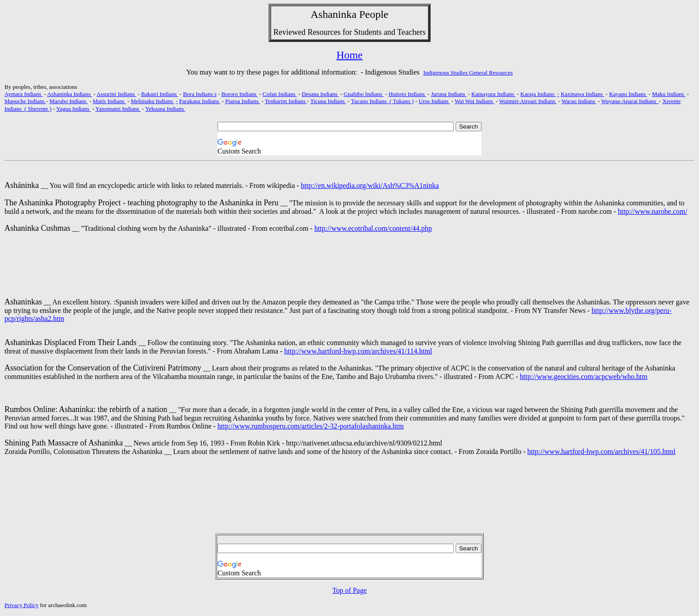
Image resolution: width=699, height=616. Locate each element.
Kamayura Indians (493, 94)
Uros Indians (434, 101)
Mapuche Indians (25, 101)
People (374, 14)
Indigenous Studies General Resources (468, 73)
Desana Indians (320, 94)
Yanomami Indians (118, 109)
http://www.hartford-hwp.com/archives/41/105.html (602, 452)
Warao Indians (579, 101)
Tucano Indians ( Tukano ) (383, 101)
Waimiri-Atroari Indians (528, 101)
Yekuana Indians (165, 109)
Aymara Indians (23, 94)
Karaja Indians (538, 94)
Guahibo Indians (364, 94)
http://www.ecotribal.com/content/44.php (373, 228)
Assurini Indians (116, 94)
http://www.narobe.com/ (652, 211)
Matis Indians (109, 101)
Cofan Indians (280, 94)
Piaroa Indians (243, 101)
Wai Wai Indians (475, 101)
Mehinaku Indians (153, 101)
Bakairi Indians (160, 94)
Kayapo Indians (628, 94)
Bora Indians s (200, 94)
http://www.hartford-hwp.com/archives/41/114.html (358, 351)
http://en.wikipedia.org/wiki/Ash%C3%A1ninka (370, 185)
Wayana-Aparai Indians (630, 101)
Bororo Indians (240, 94)
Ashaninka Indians (70, 94)
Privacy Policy (21, 605)
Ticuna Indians (328, 101)
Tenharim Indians (286, 101)
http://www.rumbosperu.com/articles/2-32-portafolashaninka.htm (311, 426)
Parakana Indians (200, 101)
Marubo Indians (69, 101)
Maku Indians (669, 94)
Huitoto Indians (408, 94)
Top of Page (349, 590)
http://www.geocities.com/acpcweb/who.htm (584, 377)
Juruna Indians (449, 94)
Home (349, 55)
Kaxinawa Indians (582, 94)
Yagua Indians (73, 109)
